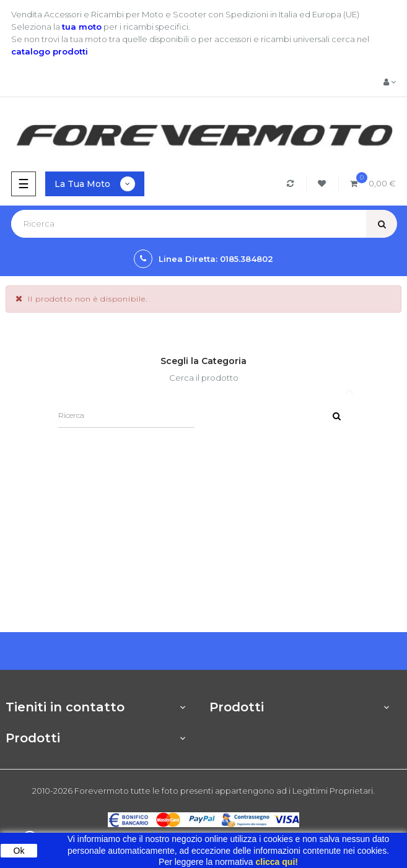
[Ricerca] (126, 415)
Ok (19, 851)
